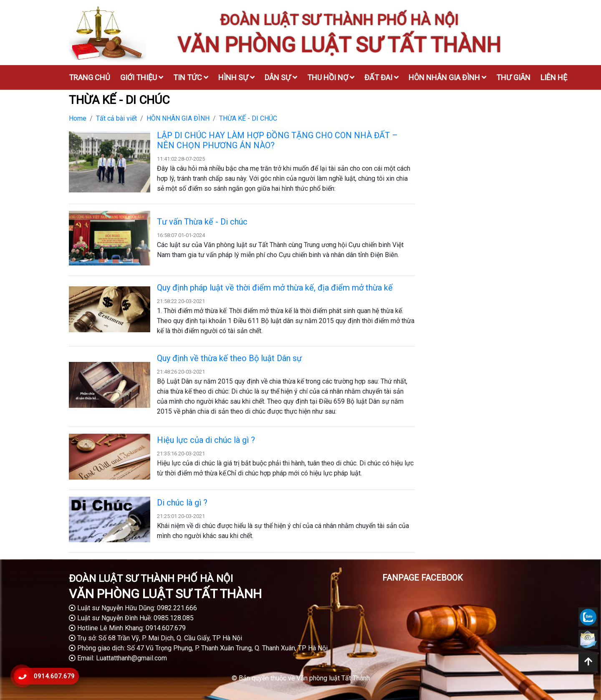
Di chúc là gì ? (182, 503)
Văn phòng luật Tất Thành (333, 678)
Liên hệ (554, 77)
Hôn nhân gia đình (447, 77)
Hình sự (236, 77)
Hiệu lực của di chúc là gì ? (206, 440)
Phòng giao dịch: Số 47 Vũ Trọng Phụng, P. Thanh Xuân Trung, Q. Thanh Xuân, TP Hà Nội (198, 648)
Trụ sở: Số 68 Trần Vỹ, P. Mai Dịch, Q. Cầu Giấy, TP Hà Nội (155, 638)
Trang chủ (90, 77)
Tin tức (191, 77)
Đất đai (381, 77)
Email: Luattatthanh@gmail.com (118, 658)
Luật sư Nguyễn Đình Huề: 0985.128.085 (131, 618)
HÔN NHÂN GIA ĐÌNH (178, 118)
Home (78, 118)
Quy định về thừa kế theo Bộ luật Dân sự (229, 358)
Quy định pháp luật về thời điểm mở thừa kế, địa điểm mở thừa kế (275, 288)
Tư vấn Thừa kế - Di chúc (202, 222)
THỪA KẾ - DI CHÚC (248, 118)
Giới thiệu (142, 77)
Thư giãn (513, 77)
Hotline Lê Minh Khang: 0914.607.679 (127, 628)
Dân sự (281, 77)
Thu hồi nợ (331, 77)
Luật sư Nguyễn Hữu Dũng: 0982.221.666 (133, 608)
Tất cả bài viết (116, 118)
